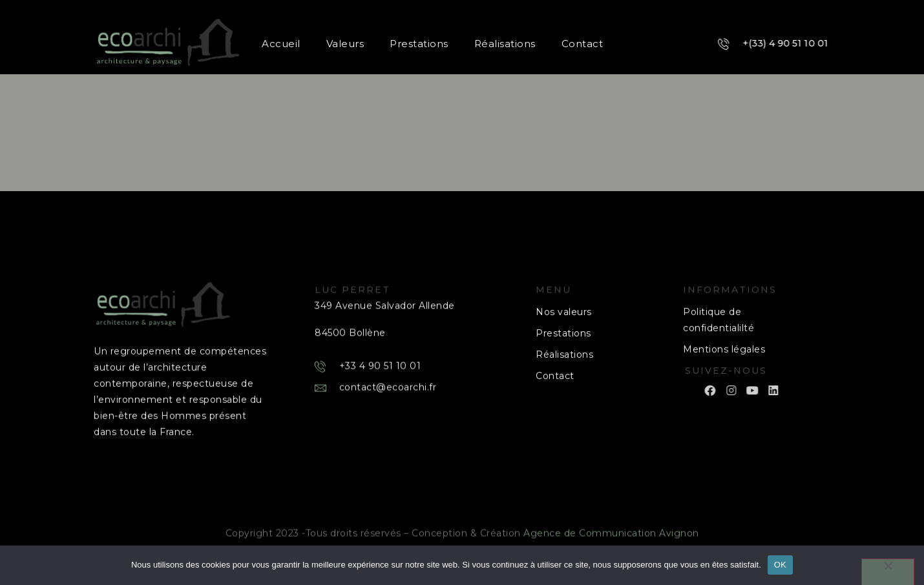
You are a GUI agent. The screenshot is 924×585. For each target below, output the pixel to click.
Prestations (418, 44)
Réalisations (504, 44)
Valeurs (344, 44)
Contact (581, 44)
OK (780, 565)
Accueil (280, 44)
